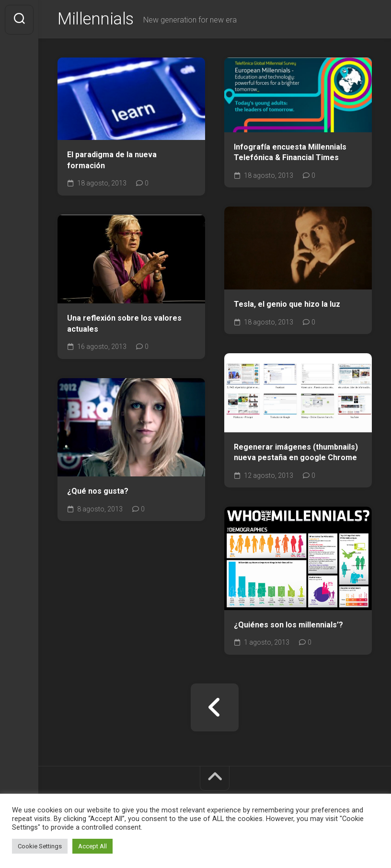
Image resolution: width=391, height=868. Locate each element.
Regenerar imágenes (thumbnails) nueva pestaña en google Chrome (296, 453)
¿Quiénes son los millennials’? (288, 626)
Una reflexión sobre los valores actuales (124, 324)
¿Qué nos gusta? (98, 492)
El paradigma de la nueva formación (112, 161)
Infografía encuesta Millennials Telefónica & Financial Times (290, 153)
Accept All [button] (92, 846)
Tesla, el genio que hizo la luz (287, 306)
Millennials (97, 20)
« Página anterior (215, 708)
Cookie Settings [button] (40, 846)
